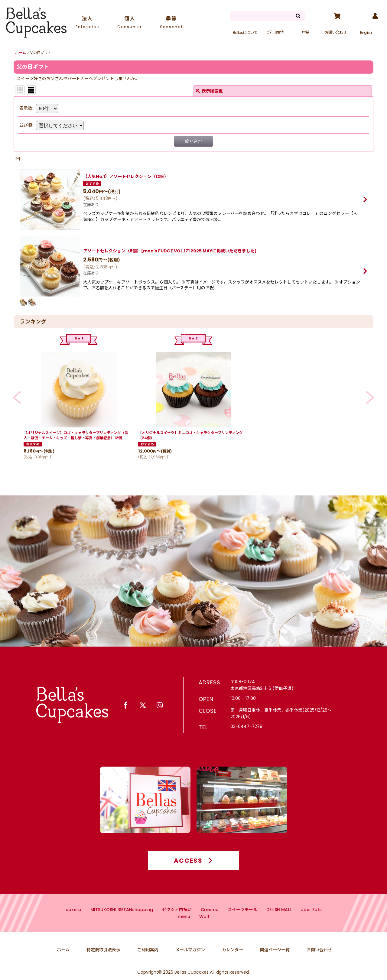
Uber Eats (311, 921)
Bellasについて (245, 32)
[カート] (337, 16)
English (366, 32)
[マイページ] (375, 16)
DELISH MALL (279, 921)
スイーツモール (242, 921)
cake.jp (73, 921)
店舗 (305, 32)
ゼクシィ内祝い (177, 921)
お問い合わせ (336, 32)
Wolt (204, 928)
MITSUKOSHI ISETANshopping (122, 921)
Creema (210, 921)
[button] (17, 397)
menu (184, 928)
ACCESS (193, 872)
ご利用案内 (275, 32)
